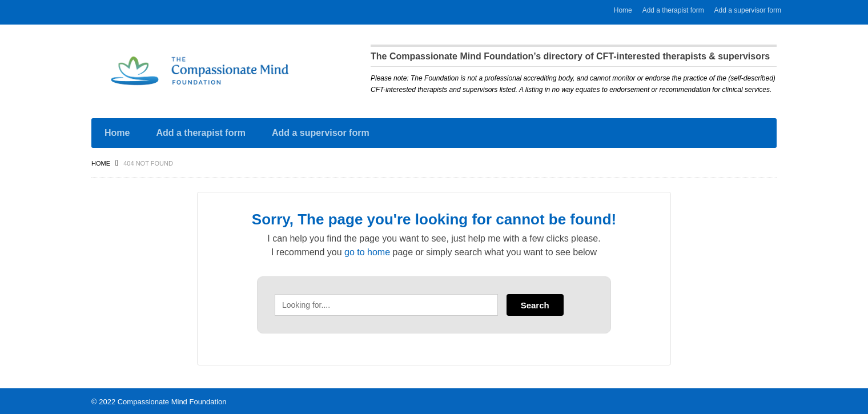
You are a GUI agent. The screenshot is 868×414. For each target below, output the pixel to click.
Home (623, 10)
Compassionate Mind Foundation (172, 400)
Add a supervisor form (748, 10)
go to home (367, 250)
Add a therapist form (673, 10)
